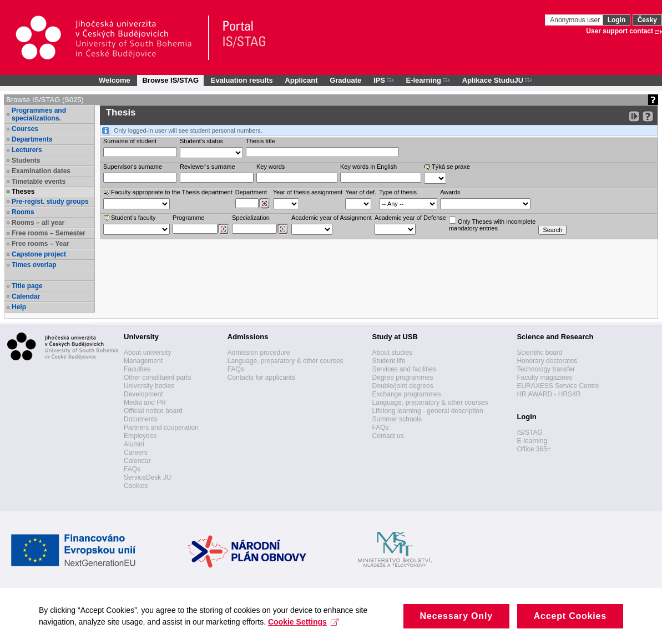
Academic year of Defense (410, 218)
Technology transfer (546, 369)
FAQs (132, 469)
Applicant (301, 80)
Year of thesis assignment (308, 192)
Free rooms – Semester (49, 233)
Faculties (137, 369)
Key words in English (368, 167)
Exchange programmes (407, 394)
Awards (450, 192)
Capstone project (39, 254)
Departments (32, 139)
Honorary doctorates (547, 361)
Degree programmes (403, 378)
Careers (136, 452)
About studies (393, 353)
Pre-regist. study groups (50, 202)
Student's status (201, 141)
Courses (25, 129)
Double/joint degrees (403, 386)
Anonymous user (576, 20)
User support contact (620, 31)
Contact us (388, 436)
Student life (389, 361)
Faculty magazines (544, 378)
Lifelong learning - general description (428, 411)
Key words (271, 167)
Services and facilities (404, 369)
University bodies (149, 386)
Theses (23, 192)
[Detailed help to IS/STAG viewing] (648, 116)
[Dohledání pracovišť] (264, 204)
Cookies (136, 486)
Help (19, 307)
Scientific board (539, 353)
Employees (140, 436)
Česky (647, 20)
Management (143, 361)
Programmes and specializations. (39, 114)
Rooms (23, 212)
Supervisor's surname (133, 167)
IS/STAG (529, 432)
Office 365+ (534, 449)
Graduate (345, 80)
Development (143, 394)
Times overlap (34, 265)
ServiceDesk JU (147, 477)
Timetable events (39, 182)
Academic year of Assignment (332, 218)
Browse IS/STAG (170, 80)
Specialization (251, 218)
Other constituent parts (157, 378)
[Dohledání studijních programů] (223, 229)
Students (26, 160)
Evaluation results (242, 80)
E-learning (532, 441)
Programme (188, 218)
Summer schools (397, 419)
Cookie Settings (303, 632)
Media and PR (145, 402)
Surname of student (130, 141)
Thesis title (261, 141)
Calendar (26, 296)
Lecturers (27, 150)
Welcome (115, 80)
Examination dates (41, 171)
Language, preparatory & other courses (285, 361)
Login (617, 20)
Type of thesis (398, 192)
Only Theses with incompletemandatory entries (492, 224)
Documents (141, 419)
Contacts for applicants (261, 378)
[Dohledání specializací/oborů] (283, 229)
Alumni (134, 444)
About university (147, 353)
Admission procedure (259, 353)
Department (251, 192)
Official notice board (153, 411)
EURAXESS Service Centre (558, 386)
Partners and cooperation (161, 427)
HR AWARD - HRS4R (549, 394)
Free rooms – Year (41, 244)
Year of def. (361, 192)
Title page (27, 286)
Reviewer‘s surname (208, 167)
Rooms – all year (38, 223)
